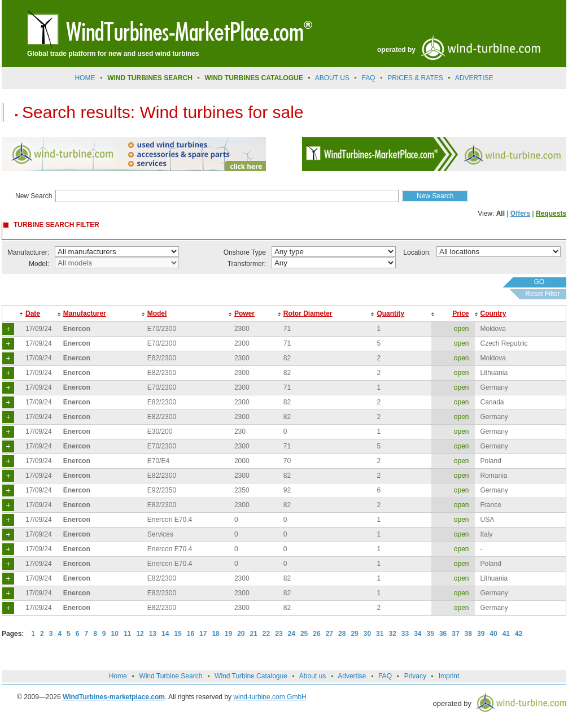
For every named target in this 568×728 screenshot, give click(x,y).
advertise (474, 78)
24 (292, 634)
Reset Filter (542, 294)
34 (418, 634)
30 (367, 634)
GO (539, 282)
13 (153, 634)
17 (203, 634)
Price (460, 313)
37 (455, 634)
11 (127, 634)
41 (506, 634)
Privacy (415, 676)
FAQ (369, 78)
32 (392, 634)
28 (342, 634)
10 (115, 634)
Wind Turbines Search (150, 78)
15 (178, 634)
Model (157, 313)
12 (140, 634)
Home (85, 78)
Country (493, 313)
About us (332, 78)
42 (519, 634)
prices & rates (415, 78)
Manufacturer (85, 313)
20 (241, 634)
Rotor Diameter (308, 313)
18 (215, 634)
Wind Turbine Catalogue (251, 676)
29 (354, 634)
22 (266, 634)
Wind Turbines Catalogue (254, 78)
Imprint (449, 676)
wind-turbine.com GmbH (270, 697)
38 (468, 634)
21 (254, 634)
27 (329, 634)
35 (431, 634)
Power (244, 313)
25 (304, 634)
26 (316, 634)
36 (443, 634)
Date (33, 313)
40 (493, 634)
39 (481, 634)
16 (191, 634)
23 (279, 634)
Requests (551, 213)
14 (165, 634)
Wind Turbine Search (171, 676)
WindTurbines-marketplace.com (114, 697)
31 (380, 634)
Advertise (352, 676)
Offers (520, 213)
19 (228, 634)
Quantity (390, 313)
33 (405, 634)
